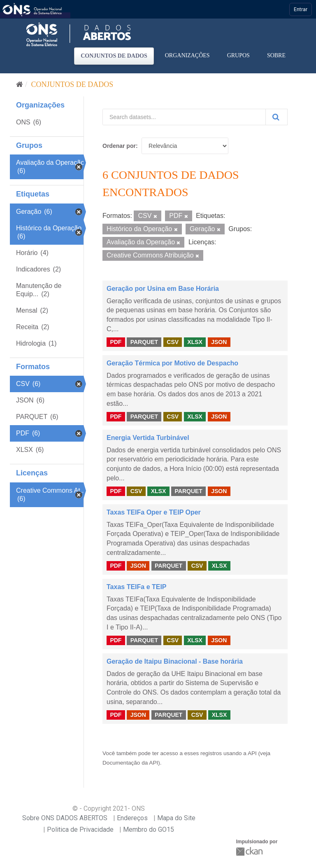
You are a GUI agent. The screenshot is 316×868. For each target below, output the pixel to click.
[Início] (20, 84)
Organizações (187, 55)
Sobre (276, 55)
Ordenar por (119, 146)
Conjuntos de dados (114, 56)
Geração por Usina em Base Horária (163, 289)
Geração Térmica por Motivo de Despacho (172, 363)
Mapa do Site (176, 818)
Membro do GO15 (149, 829)
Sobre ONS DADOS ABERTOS (65, 818)
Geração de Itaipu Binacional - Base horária (175, 661)
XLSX (195, 342)
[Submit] (276, 117)
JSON (219, 342)
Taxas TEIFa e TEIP (137, 587)
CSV (173, 342)
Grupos (238, 55)
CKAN (250, 851)
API (252, 753)
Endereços (132, 818)
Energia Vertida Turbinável (148, 438)
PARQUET (144, 342)
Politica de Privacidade (80, 829)
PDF (116, 342)
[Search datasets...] (184, 117)
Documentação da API (130, 763)
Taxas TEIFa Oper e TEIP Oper (154, 512)
